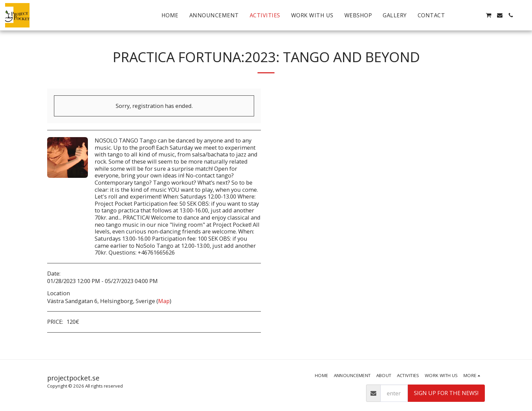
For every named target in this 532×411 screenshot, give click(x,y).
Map (164, 301)
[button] (467, 15)
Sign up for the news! (446, 393)
